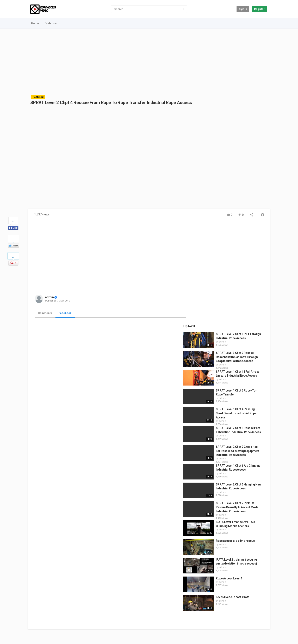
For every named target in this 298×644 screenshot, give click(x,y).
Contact (44, 624)
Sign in (243, 9)
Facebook (65, 313)
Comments (45, 313)
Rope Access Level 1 (233, 480)
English (260, 636)
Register (259, 9)
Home (35, 23)
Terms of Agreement (65, 624)
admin (49, 297)
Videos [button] (51, 23)
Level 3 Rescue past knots (237, 499)
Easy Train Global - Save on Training (63, 634)
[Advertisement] (149, 60)
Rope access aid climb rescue (239, 442)
